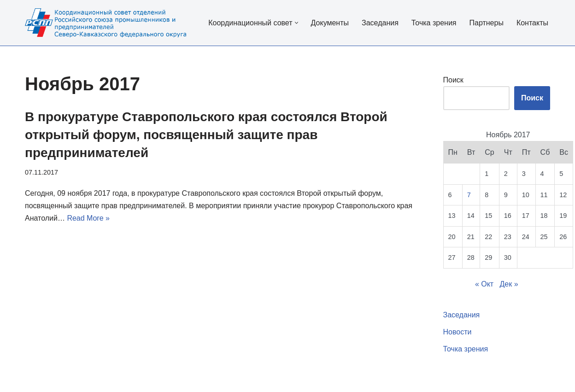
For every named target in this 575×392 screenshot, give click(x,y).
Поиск (453, 80)
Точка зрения (434, 23)
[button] (296, 23)
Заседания (380, 23)
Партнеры (486, 23)
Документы (330, 23)
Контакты (532, 23)
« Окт (484, 284)
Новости (458, 332)
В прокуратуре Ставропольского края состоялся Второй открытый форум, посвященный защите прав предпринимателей (206, 135)
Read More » (88, 218)
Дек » (509, 284)
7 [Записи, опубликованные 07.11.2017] (469, 195)
